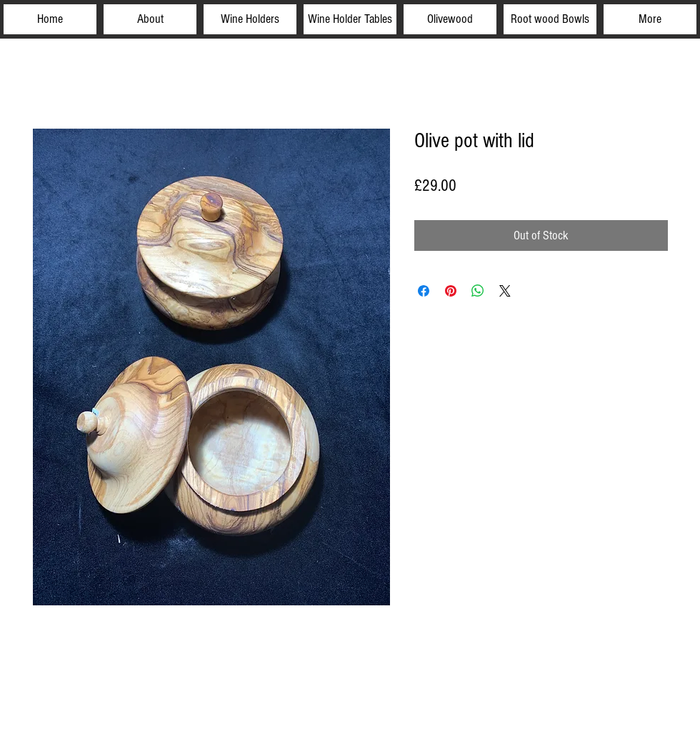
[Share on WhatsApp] (478, 291)
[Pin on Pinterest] (451, 291)
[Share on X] (505, 291)
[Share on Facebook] (424, 291)
